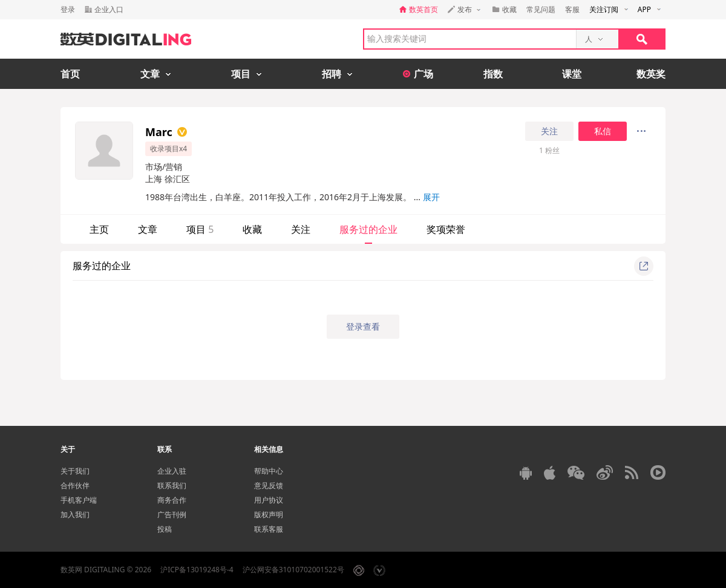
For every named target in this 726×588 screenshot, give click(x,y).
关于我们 (75, 471)
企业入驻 (172, 471)
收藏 (252, 229)
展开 (431, 197)
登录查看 (363, 326)
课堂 (572, 74)
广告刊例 (172, 514)
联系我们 (172, 485)
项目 (200, 229)
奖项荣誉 (446, 229)
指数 (493, 74)
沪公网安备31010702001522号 (293, 570)
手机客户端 (79, 500)
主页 (99, 229)
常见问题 (541, 9)
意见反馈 (269, 485)
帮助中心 (269, 471)
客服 (572, 9)
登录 (68, 9)
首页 (70, 74)
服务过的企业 (368, 229)
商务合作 (172, 500)
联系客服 (269, 529)
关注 (549, 131)
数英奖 (651, 74)
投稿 (165, 529)
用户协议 (269, 500)
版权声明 (269, 514)
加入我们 (75, 514)
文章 (148, 229)
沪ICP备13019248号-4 (197, 570)
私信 (603, 131)
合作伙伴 (75, 485)
